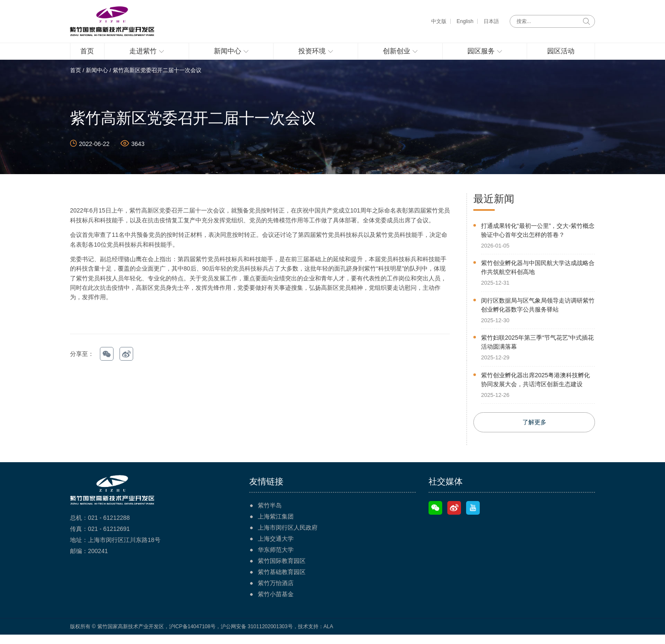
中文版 (439, 21)
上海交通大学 (276, 548)
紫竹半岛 (270, 515)
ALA (328, 636)
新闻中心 (97, 80)
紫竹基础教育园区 (282, 581)
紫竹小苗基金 (276, 603)
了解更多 (534, 431)
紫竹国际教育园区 (282, 570)
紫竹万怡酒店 (276, 592)
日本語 (491, 21)
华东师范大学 (276, 559)
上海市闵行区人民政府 (288, 537)
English (465, 21)
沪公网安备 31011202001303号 (257, 636)
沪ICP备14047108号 (192, 636)
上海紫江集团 (276, 526)
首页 (76, 80)
